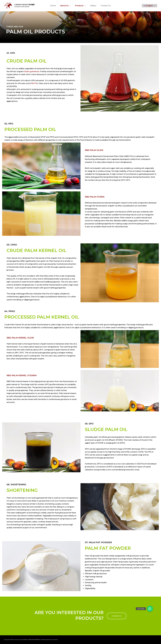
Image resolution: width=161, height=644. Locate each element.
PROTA (34, 83)
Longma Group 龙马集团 (24, 5)
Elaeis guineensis (32, 72)
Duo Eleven (55, 640)
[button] (117, 616)
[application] (71, 6)
